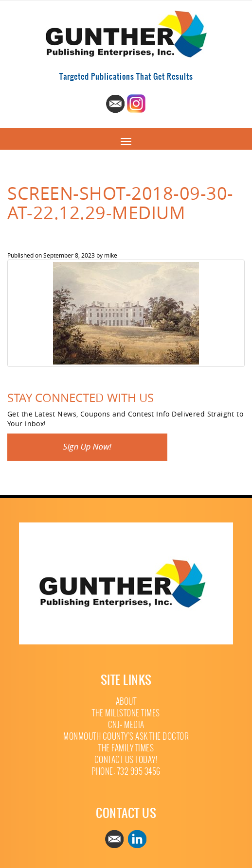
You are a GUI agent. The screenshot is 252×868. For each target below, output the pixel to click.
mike (111, 255)
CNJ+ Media (126, 725)
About (126, 702)
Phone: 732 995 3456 (126, 772)
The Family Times (126, 748)
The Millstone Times (126, 713)
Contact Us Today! (126, 760)
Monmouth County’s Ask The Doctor (126, 737)
